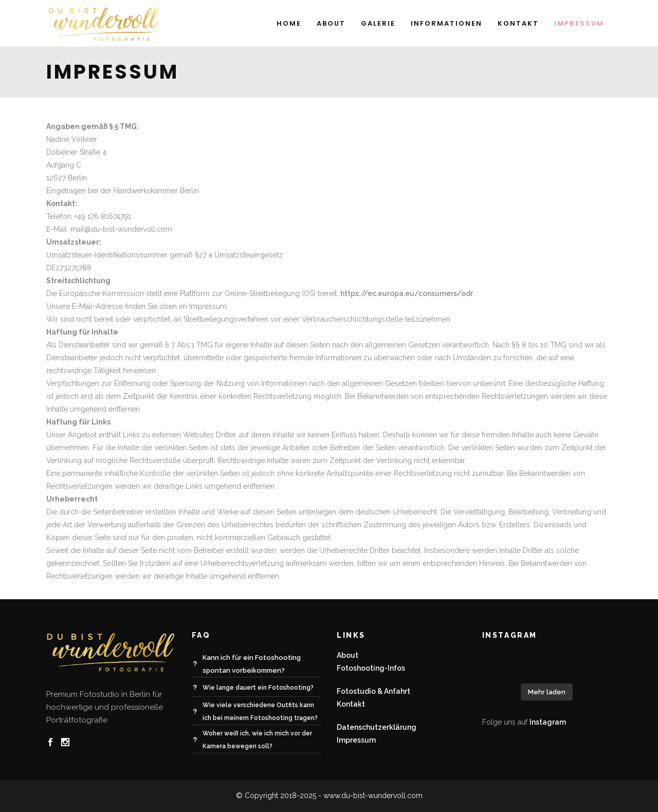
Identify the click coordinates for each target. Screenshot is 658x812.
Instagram (548, 722)
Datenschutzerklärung (377, 727)
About (348, 655)
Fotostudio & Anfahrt (373, 691)
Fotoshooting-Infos (371, 668)
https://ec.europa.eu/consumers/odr (407, 293)
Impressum (356, 740)
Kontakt (351, 704)
